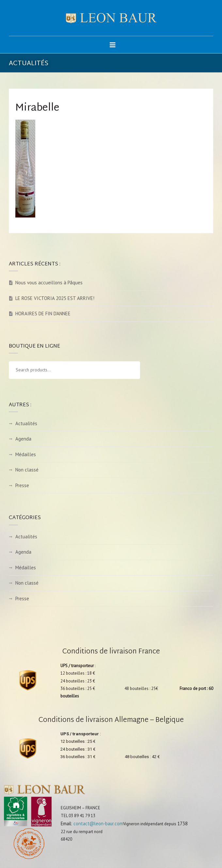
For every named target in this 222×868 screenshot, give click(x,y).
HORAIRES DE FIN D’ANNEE (43, 314)
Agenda (23, 439)
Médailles (26, 454)
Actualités (26, 423)
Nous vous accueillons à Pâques (49, 283)
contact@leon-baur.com (98, 823)
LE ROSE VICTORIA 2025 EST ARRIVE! (55, 298)
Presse (22, 485)
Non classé (27, 470)
